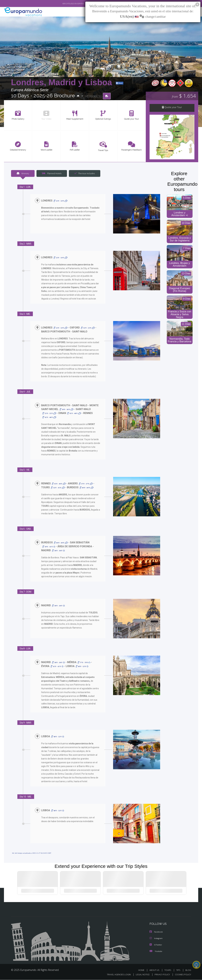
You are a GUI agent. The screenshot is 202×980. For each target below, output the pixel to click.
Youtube (156, 951)
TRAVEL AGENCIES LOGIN (116, 975)
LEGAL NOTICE (140, 975)
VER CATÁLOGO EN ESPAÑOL (66, 4)
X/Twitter (156, 945)
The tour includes (83, 174)
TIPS (179, 970)
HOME (143, 970)
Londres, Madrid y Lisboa (63, 83)
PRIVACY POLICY (161, 975)
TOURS (168, 970)
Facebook (157, 933)
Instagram (157, 939)
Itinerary (23, 174)
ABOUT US (155, 970)
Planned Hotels (51, 174)
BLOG (188, 970)
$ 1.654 (184, 96)
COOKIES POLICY (182, 975)
